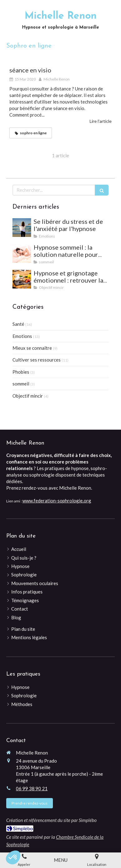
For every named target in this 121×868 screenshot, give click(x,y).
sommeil (21, 384)
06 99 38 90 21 (32, 788)
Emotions (22, 336)
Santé (18, 324)
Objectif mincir (28, 396)
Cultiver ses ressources (37, 360)
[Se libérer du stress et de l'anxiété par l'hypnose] (22, 228)
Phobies (21, 372)
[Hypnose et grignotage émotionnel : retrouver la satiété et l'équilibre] (22, 279)
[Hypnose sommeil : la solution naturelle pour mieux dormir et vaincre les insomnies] (22, 253)
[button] (13, 857)
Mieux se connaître (32, 348)
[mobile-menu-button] (61, 860)
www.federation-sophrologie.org (57, 501)
